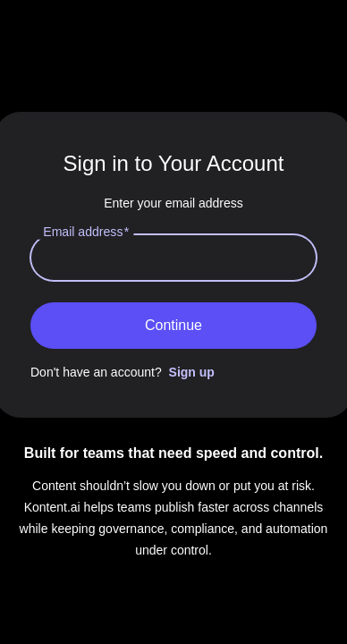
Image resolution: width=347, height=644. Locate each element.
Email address (86, 231)
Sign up (192, 372)
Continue (173, 325)
